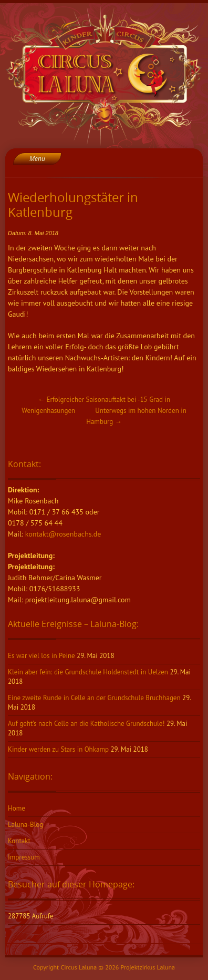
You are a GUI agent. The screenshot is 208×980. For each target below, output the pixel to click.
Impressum (24, 857)
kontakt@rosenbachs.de (63, 534)
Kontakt (19, 841)
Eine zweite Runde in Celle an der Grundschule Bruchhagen (94, 698)
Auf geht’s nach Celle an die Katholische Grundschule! (86, 724)
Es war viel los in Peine (41, 656)
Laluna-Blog (25, 825)
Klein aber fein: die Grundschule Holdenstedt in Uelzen (88, 672)
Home (17, 808)
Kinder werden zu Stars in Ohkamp (58, 749)
